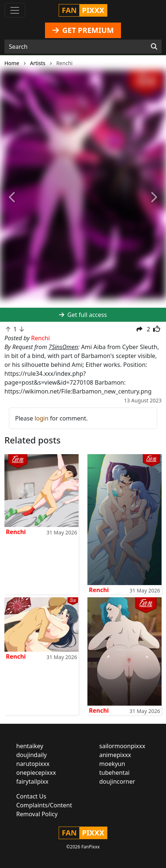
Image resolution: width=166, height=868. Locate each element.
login (42, 418)
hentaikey (30, 746)
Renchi (16, 532)
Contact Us (31, 796)
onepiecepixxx (36, 773)
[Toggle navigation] (15, 10)
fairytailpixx (32, 781)
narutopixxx (33, 764)
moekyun (112, 764)
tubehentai (114, 773)
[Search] (154, 47)
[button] (13, 197)
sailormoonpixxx (122, 746)
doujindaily (32, 755)
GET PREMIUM (83, 30)
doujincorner (117, 781)
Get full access (83, 315)
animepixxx (115, 755)
